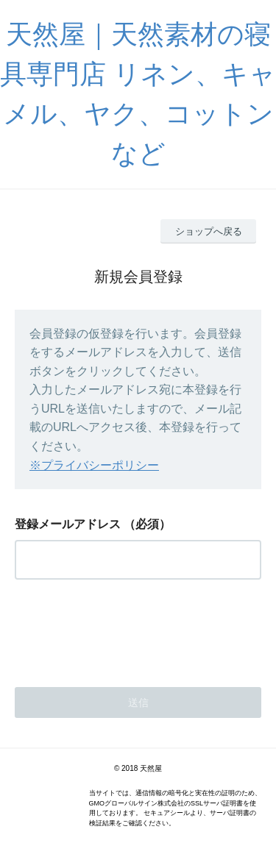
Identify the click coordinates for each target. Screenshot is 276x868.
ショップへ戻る (209, 231)
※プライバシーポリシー (94, 465)
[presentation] (127, 629)
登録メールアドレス (68, 524)
